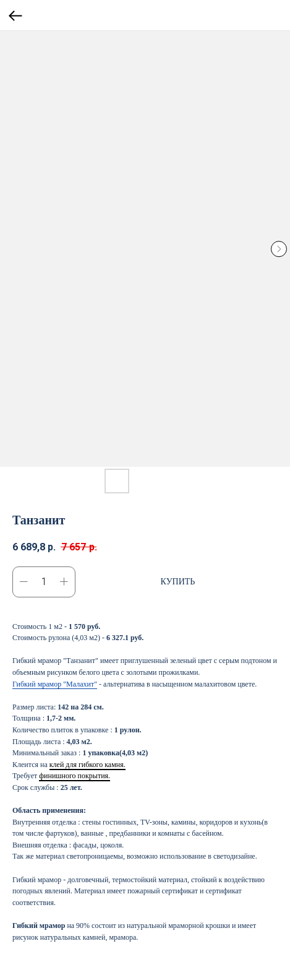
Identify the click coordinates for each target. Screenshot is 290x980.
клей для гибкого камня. (87, 765)
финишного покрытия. (75, 776)
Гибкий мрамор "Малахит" (55, 684)
